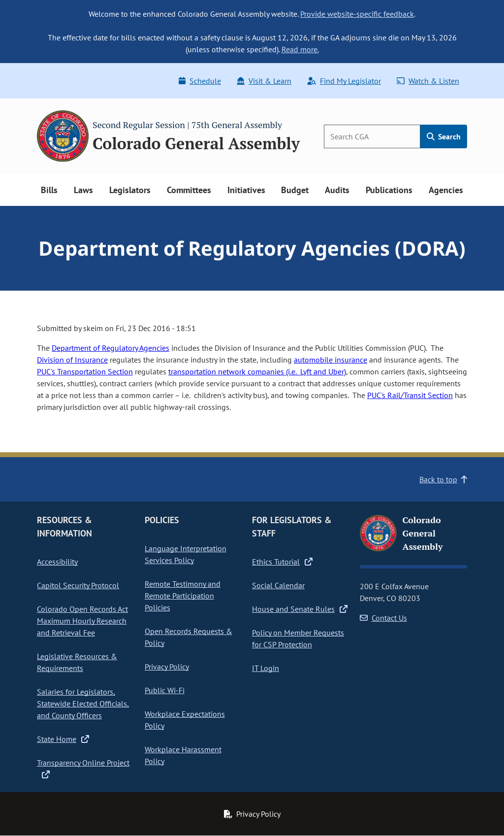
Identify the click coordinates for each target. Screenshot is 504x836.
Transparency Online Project (83, 769)
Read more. (300, 49)
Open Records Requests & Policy (189, 637)
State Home (63, 739)
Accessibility (57, 562)
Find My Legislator (344, 81)
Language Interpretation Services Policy (186, 554)
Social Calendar (278, 585)
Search (444, 136)
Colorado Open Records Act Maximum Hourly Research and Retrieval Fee (82, 621)
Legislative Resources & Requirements (77, 662)
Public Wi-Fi (165, 690)
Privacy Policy (167, 667)
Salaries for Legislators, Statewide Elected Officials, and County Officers (83, 703)
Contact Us (383, 618)
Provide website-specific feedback (357, 14)
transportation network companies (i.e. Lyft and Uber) (257, 371)
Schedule (200, 81)
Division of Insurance (72, 360)
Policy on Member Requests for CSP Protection (298, 638)
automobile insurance (331, 360)
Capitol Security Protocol (78, 585)
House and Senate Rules (300, 609)
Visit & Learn (264, 81)
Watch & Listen (428, 81)
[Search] (372, 136)
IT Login (266, 668)
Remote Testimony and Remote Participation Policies (183, 596)
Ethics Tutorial (282, 562)
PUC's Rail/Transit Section (410, 395)
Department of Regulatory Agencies (110, 348)
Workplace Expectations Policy (185, 720)
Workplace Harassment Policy (183, 755)
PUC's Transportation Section (85, 371)
